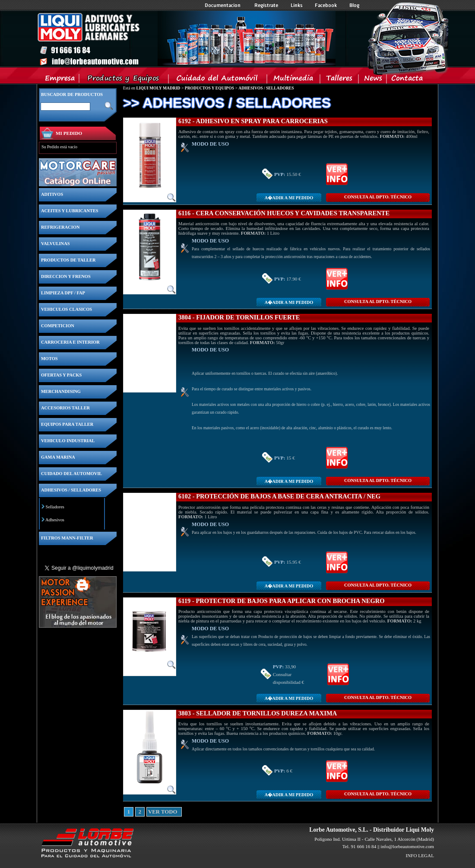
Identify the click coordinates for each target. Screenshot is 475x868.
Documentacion (223, 5)
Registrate (266, 5)
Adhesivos (55, 520)
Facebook (326, 5)
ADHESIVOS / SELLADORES (266, 88)
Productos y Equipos (124, 80)
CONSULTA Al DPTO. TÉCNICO (378, 197)
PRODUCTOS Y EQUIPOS (209, 88)
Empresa (60, 80)
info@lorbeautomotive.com (407, 846)
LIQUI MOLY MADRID (158, 88)
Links (297, 5)
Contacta (407, 80)
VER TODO (151, 812)
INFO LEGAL (420, 855)
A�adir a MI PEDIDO (289, 198)
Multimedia (294, 80)
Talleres (340, 80)
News (373, 80)
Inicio (186, 38)
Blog (355, 5)
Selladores (55, 507)
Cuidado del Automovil (218, 80)
